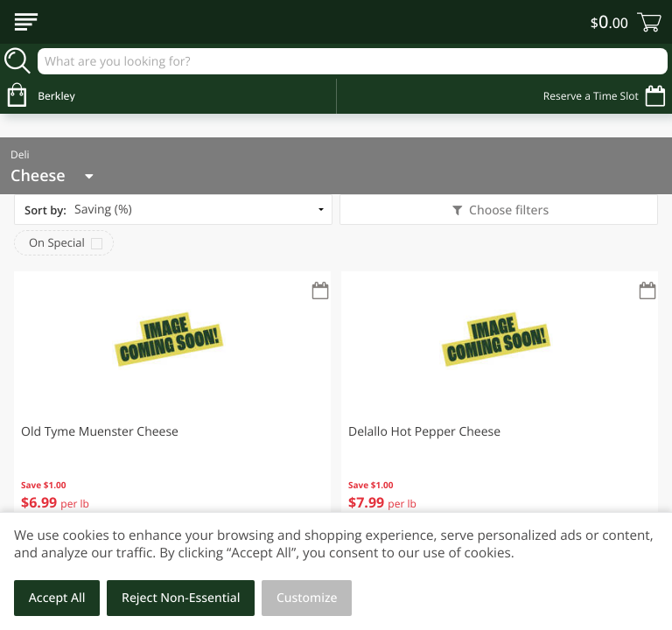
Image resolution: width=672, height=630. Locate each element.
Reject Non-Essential (181, 598)
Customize (307, 598)
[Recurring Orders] (320, 292)
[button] (172, 402)
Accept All (57, 598)
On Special (57, 242)
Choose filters (507, 210)
